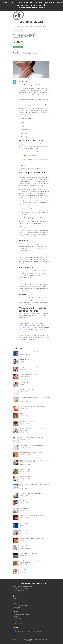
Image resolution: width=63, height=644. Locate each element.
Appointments (18, 623)
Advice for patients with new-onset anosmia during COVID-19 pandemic (34, 485)
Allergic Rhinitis (24, 570)
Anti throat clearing (25, 477)
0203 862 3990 (26, 36)
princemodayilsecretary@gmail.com (26, 34)
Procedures (17, 601)
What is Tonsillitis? (25, 508)
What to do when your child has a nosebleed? (33, 406)
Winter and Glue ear (25, 531)
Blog (15, 603)
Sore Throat (25, 81)
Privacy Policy (18, 608)
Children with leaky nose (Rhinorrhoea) (31, 493)
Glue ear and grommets (26, 359)
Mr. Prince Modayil (41, 639)
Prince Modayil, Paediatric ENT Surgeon (29, 631)
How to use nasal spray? (27, 382)
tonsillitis (24, 156)
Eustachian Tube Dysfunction (28, 374)
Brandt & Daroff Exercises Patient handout (32, 438)
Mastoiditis (23, 414)
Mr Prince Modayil (37, 95)
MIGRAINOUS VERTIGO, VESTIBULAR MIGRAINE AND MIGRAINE (34, 430)
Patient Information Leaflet (22, 614)
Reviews (16, 617)
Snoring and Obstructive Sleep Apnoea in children (34, 352)
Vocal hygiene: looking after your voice (31, 453)
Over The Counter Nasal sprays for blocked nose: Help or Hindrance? (34, 562)
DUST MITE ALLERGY (26, 469)
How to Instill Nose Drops (27, 390)
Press (15, 621)
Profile (16, 599)
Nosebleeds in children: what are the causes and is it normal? (35, 398)
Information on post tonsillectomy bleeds (31, 516)
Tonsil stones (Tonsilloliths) (27, 421)
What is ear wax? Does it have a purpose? (32, 538)
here (33, 8)
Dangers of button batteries (28, 546)
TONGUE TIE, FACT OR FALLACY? (29, 553)
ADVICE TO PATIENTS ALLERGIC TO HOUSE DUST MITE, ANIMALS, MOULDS (34, 461)
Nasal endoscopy (24, 523)
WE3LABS (29, 641)
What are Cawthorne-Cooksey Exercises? (31, 445)
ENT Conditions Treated (21, 605)
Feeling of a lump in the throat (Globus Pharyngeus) (34, 367)
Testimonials (18, 619)
